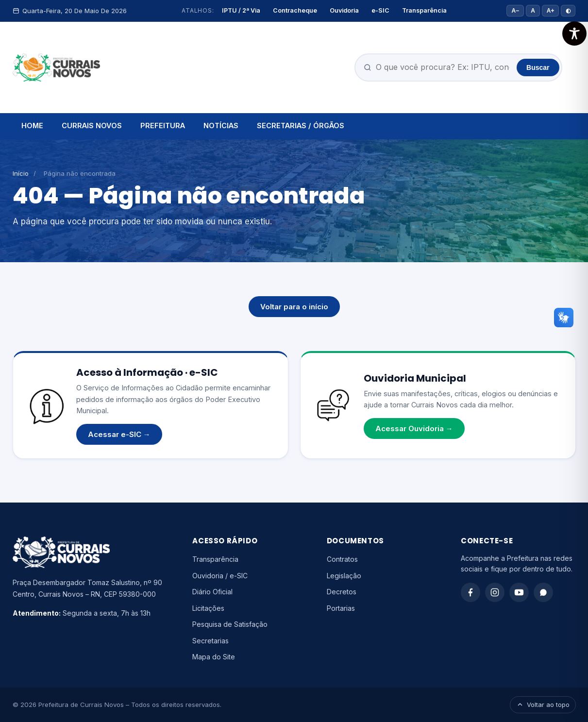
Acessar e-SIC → (119, 434)
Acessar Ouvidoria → (414, 428)
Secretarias (210, 641)
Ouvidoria (344, 10)
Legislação (344, 576)
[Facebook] (470, 592)
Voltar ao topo (543, 705)
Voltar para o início (294, 307)
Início (21, 173)
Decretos (342, 592)
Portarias (341, 608)
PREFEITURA (163, 126)
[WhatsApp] (543, 592)
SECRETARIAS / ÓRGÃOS (301, 126)
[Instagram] (495, 592)
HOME (32, 126)
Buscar (538, 67)
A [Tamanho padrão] (533, 11)
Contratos (342, 559)
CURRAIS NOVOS (92, 126)
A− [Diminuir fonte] (515, 11)
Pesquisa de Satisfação (230, 624)
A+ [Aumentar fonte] (551, 11)
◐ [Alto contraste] (568, 11)
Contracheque (295, 10)
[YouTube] (519, 592)
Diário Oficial (212, 592)
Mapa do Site (214, 657)
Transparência (424, 10)
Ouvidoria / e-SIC (220, 576)
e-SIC (380, 10)
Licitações (208, 608)
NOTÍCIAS (221, 126)
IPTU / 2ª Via (241, 10)
